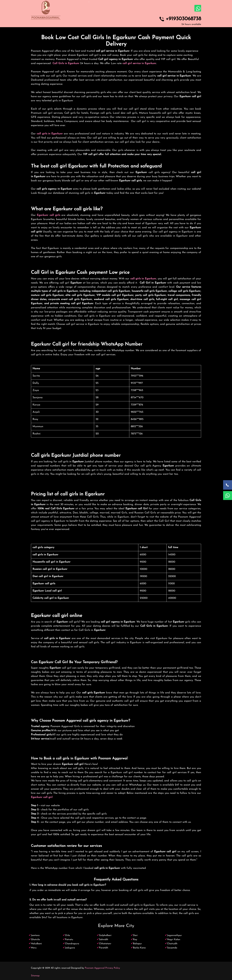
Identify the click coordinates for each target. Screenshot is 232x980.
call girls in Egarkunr (50, 134)
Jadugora (70, 948)
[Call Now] (228, 485)
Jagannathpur (174, 935)
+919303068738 (183, 19)
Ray (135, 940)
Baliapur (137, 944)
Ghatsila (35, 940)
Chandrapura (72, 944)
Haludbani (36, 944)
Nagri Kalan (174, 940)
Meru (34, 948)
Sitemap (35, 976)
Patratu (69, 940)
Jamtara (35, 935)
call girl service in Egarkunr (139, 63)
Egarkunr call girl (42, 797)
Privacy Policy (113, 968)
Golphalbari (105, 935)
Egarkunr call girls (49, 215)
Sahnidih (104, 940)
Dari (135, 935)
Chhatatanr (105, 944)
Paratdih (104, 948)
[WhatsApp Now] (228, 496)
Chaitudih (172, 944)
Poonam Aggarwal (95, 968)
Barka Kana (139, 948)
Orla (67, 935)
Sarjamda (172, 948)
